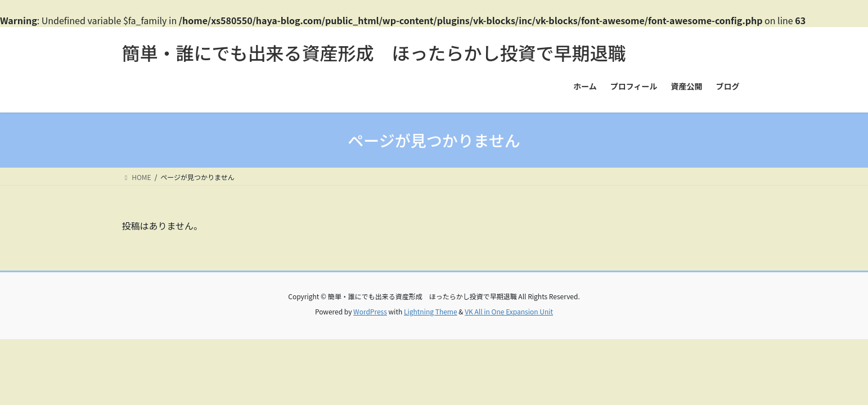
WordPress (370, 311)
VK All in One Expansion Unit (509, 311)
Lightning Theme (431, 311)
